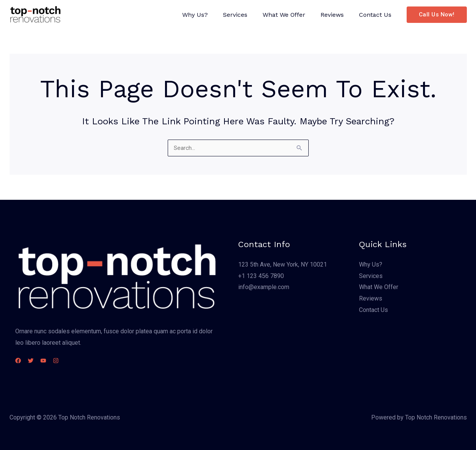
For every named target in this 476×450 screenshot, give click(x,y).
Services (246, 15)
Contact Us (377, 15)
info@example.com (264, 287)
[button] (437, 15)
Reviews (337, 15)
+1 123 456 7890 (261, 276)
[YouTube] (52, 361)
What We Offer (292, 15)
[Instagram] (70, 361)
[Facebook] (18, 361)
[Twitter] (35, 361)
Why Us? (209, 15)
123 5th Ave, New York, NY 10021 (283, 264)
